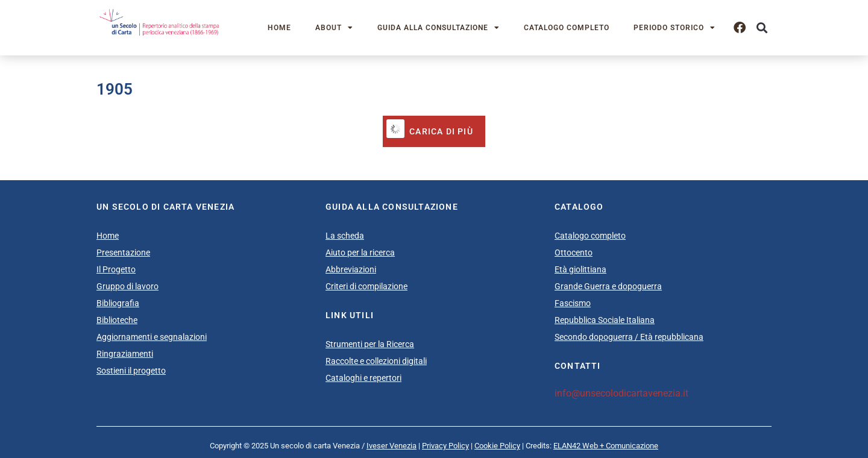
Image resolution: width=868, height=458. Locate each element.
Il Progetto (116, 269)
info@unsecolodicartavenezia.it (621, 393)
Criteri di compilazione (366, 286)
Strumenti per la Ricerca (370, 344)
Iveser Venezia (392, 446)
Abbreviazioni (351, 269)
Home (279, 28)
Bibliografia (118, 303)
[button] (762, 28)
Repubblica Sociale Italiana (605, 320)
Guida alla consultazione (439, 28)
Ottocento (574, 253)
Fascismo (573, 303)
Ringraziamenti (125, 354)
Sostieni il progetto (131, 371)
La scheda (345, 236)
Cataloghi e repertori (363, 378)
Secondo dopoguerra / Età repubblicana (629, 337)
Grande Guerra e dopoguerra (608, 286)
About (334, 28)
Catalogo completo (567, 28)
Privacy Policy (445, 446)
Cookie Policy (497, 446)
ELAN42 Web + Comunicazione (606, 446)
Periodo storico (675, 28)
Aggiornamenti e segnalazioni (152, 337)
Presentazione (123, 253)
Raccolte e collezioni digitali (376, 361)
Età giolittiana (580, 269)
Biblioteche (117, 320)
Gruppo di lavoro (127, 286)
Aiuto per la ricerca (360, 253)
